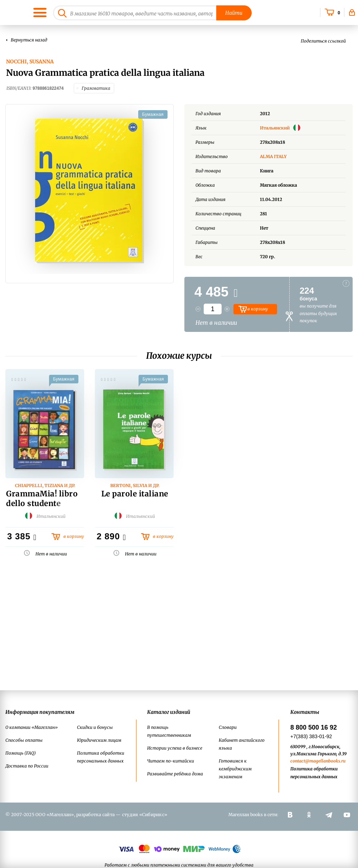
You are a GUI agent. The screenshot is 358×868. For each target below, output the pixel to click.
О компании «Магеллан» (32, 727)
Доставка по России (27, 766)
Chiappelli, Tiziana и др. (45, 486)
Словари (228, 727)
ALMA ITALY (273, 156)
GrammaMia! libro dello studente (42, 499)
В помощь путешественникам (169, 731)
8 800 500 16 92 (314, 727)
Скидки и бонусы (95, 727)
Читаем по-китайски (171, 761)
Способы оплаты (24, 740)
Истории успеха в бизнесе (175, 748)
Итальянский (280, 128)
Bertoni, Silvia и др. (135, 486)
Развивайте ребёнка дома (175, 774)
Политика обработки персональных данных (101, 757)
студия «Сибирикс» (145, 815)
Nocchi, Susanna (30, 62)
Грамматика (96, 88)
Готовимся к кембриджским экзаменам (235, 769)
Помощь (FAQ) (21, 753)
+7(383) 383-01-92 (311, 736)
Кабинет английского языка (242, 744)
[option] (89, 191)
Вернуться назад (29, 40)
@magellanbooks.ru (325, 761)
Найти (234, 13)
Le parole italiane (135, 494)
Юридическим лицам (99, 740)
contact (298, 761)
